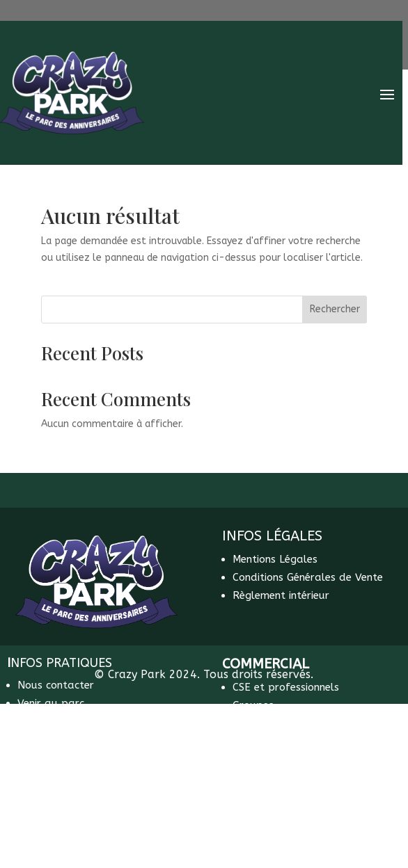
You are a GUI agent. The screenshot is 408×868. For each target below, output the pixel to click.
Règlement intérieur (281, 595)
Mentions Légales (275, 559)
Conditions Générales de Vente (308, 577)
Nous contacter (56, 685)
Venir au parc (51, 703)
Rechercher (335, 309)
